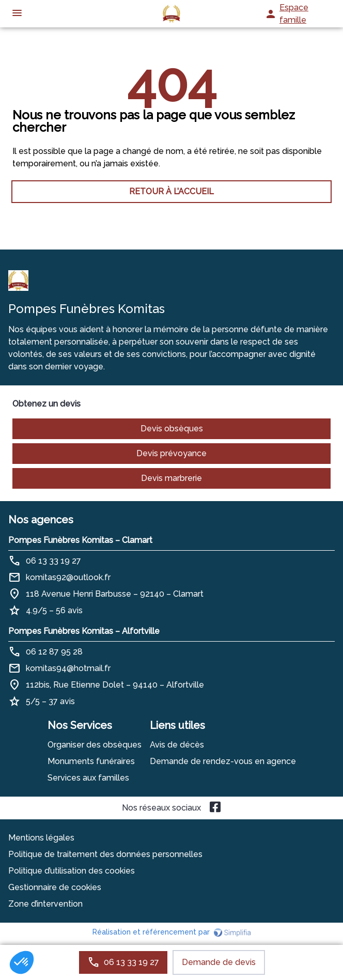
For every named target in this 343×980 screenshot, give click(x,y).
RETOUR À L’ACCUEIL (171, 191)
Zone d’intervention (45, 904)
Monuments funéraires (91, 761)
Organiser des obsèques (95, 745)
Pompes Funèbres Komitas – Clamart (80, 540)
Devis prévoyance (171, 453)
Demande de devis (219, 962)
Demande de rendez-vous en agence (223, 761)
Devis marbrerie (171, 478)
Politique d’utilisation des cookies (72, 871)
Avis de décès (177, 745)
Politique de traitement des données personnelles (105, 854)
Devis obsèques (172, 429)
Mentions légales (41, 838)
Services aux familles (88, 778)
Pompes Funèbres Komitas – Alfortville (84, 631)
